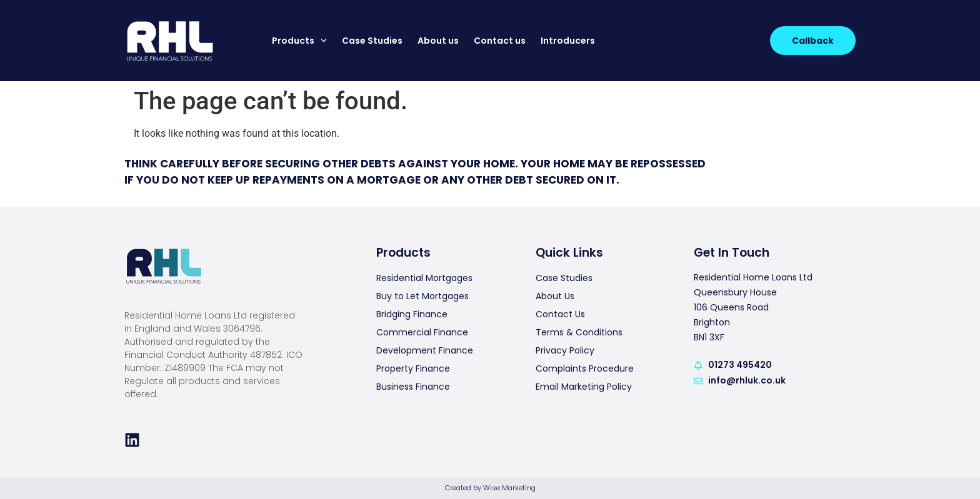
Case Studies (372, 41)
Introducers (568, 41)
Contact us (500, 41)
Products (299, 41)
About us (438, 41)
